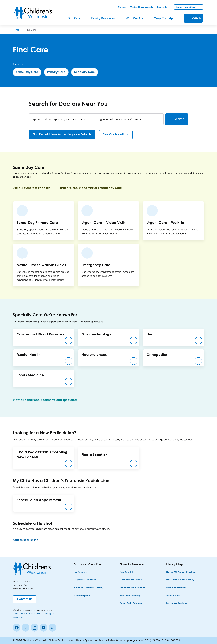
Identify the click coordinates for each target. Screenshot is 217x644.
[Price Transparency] (130, 596)
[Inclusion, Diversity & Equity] (88, 588)
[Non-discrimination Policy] (180, 580)
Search (177, 119)
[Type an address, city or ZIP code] (130, 119)
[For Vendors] (80, 572)
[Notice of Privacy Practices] (181, 572)
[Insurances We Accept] (132, 588)
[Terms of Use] (173, 596)
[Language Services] (177, 603)
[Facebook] (17, 628)
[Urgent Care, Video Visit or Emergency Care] (94, 188)
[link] (122, 7)
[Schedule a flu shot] (29, 540)
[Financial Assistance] (131, 580)
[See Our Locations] (116, 135)
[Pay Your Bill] (126, 572)
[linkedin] (35, 628)
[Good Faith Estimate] (131, 603)
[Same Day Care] (27, 72)
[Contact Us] (25, 599)
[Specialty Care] (85, 72)
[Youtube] (43, 628)
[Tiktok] (52, 628)
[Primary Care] (56, 72)
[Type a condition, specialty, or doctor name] (63, 119)
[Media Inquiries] (82, 596)
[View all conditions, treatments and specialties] (48, 400)
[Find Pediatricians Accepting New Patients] (62, 135)
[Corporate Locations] (85, 580)
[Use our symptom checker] (34, 188)
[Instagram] (26, 628)
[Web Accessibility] (176, 588)
